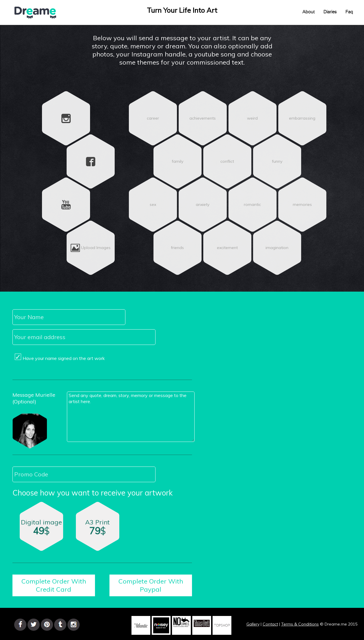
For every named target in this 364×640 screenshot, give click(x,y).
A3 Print (98, 530)
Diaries (330, 12)
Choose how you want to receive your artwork (93, 493)
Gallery (253, 624)
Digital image (41, 529)
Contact (270, 624)
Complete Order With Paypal (151, 585)
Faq (349, 12)
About (309, 12)
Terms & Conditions (300, 624)
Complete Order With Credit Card (54, 585)
